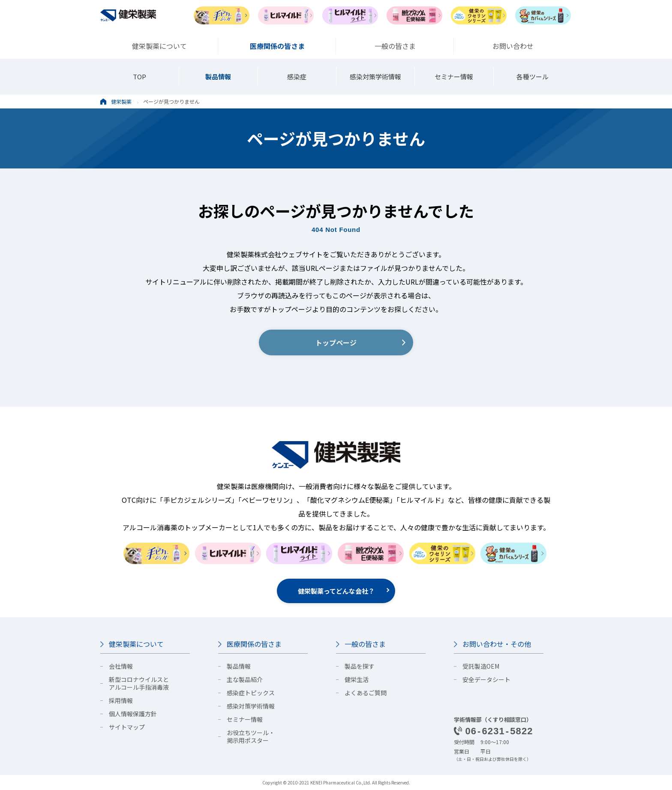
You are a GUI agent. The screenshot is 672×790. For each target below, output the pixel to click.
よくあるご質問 (366, 693)
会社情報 (121, 666)
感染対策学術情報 (375, 77)
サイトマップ (127, 727)
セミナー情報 (454, 77)
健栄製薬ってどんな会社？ (336, 591)
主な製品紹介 (245, 679)
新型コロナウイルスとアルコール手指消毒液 (139, 683)
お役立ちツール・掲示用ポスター (251, 736)
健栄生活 (357, 679)
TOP (139, 77)
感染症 (297, 77)
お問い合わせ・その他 (497, 644)
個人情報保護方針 (133, 714)
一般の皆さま (365, 644)
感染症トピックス (251, 693)
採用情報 (121, 700)
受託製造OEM (481, 666)
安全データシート (486, 679)
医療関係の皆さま (254, 644)
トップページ (336, 342)
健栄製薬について (136, 644)
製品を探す (360, 666)
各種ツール (532, 77)
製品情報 (218, 77)
